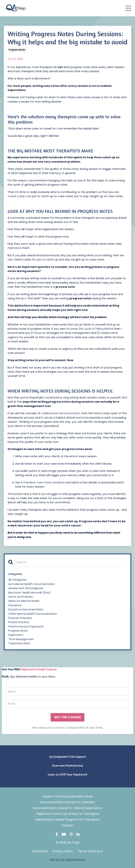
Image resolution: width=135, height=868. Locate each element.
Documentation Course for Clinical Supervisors (67, 808)
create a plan (16, 196)
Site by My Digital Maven (67, 860)
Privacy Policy (63, 851)
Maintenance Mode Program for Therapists (68, 820)
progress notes (17, 50)
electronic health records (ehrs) (29, 593)
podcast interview (20, 618)
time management (21, 639)
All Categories (17, 580)
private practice (19, 622)
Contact (67, 825)
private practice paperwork (26, 626)
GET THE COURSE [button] (68, 717)
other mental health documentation (33, 614)
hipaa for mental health (24, 601)
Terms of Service (90, 851)
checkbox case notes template (44, 482)
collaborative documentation (61, 413)
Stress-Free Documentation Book (68, 796)
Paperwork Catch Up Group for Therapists (68, 814)
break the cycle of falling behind (92, 329)
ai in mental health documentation (31, 584)
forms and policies (21, 597)
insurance (15, 605)
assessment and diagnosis (26, 588)
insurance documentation (26, 609)
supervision (16, 635)
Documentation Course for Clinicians (67, 802)
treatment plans (19, 643)
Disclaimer (40, 851)
